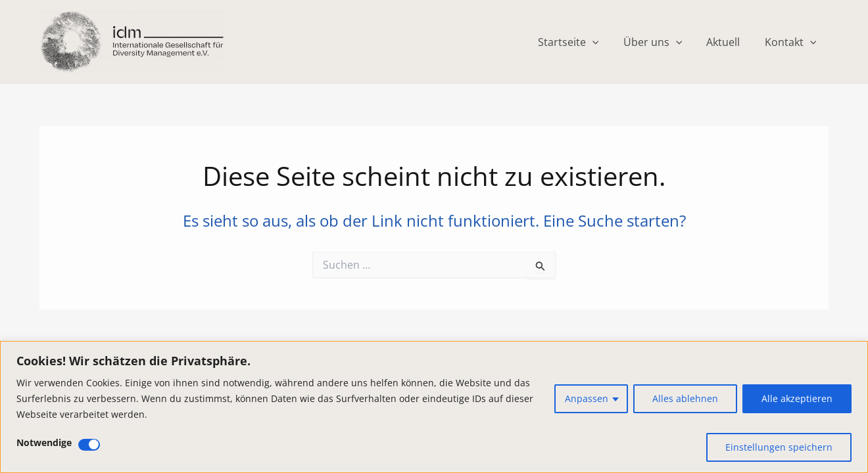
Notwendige (44, 442)
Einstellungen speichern (779, 447)
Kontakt (792, 42)
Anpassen (587, 398)
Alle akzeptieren (797, 398)
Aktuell (728, 42)
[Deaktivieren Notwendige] (89, 445)
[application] (604, 42)
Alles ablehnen (685, 398)
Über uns (662, 42)
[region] (434, 407)
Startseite (580, 42)
